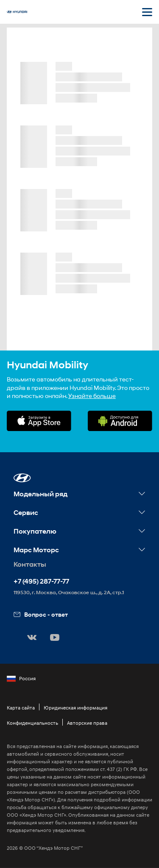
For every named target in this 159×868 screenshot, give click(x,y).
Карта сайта (21, 708)
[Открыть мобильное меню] (147, 12)
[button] (22, 478)
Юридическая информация (75, 708)
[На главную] (17, 12)
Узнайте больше (92, 396)
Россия (21, 679)
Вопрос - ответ (41, 614)
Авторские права (87, 723)
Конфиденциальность (32, 723)
